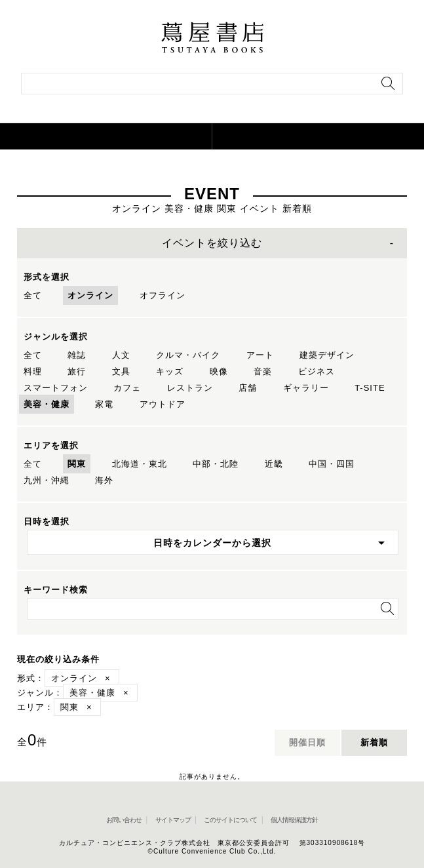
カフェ (127, 388)
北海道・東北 (140, 464)
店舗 (248, 388)
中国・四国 (332, 464)
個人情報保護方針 (294, 820)
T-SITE (370, 388)
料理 (33, 371)
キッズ (170, 371)
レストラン (190, 388)
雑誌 (77, 355)
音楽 (263, 371)
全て (33, 295)
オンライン (90, 295)
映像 (219, 371)
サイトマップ (173, 820)
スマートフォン (56, 388)
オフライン (163, 295)
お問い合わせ (124, 820)
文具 (121, 371)
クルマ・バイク (188, 355)
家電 (104, 404)
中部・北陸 (216, 464)
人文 (121, 355)
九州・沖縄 (47, 480)
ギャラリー (306, 388)
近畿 (274, 464)
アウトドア (163, 404)
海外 (104, 480)
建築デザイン (327, 355)
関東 (77, 464)
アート (260, 355)
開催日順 (307, 742)
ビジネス (317, 371)
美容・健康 (47, 404)
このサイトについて (230, 820)
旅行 (77, 371)
